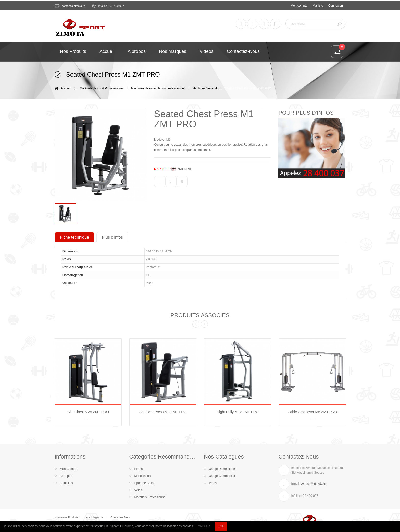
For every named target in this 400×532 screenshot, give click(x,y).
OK (221, 526)
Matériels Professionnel (150, 497)
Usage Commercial (222, 476)
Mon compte (299, 6)
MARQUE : (162, 169)
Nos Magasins (94, 517)
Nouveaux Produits (66, 517)
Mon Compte (68, 469)
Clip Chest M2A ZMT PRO (88, 412)
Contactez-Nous (121, 517)
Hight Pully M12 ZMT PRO (238, 412)
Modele (159, 140)
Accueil (65, 88)
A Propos (66, 476)
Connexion (336, 6)
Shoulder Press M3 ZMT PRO (163, 412)
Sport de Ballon (145, 483)
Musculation (143, 476)
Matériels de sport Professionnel (101, 88)
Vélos (138, 490)
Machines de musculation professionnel (158, 88)
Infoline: (297, 496)
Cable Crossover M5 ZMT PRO (312, 412)
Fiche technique (74, 237)
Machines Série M (205, 88)
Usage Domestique (222, 469)
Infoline (103, 6)
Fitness (139, 469)
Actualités (66, 483)
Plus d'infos (112, 237)
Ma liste (318, 6)
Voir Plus (204, 526)
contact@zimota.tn (73, 6)
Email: (296, 484)
